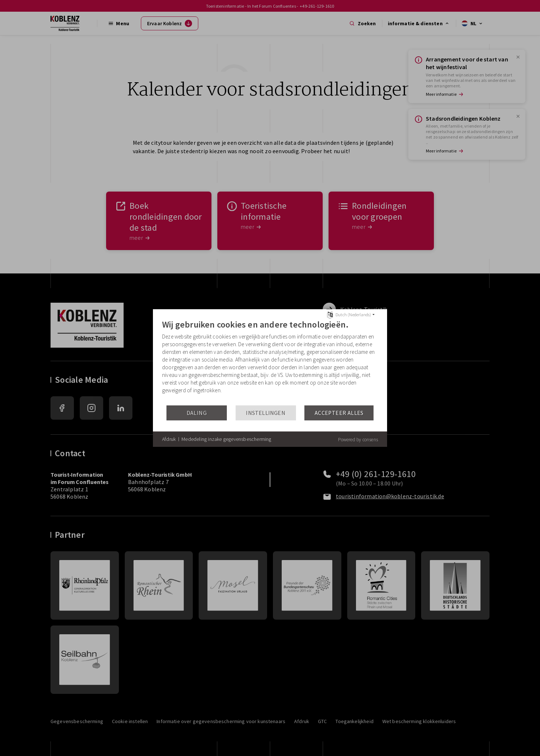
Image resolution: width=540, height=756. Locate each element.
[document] (270, 362)
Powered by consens (358, 440)
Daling (197, 413)
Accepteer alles (339, 413)
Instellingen (265, 413)
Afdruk (169, 439)
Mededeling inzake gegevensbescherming (226, 439)
